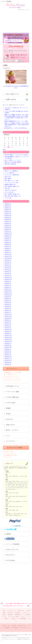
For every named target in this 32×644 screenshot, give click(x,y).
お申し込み (12, 25)
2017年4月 (8, 270)
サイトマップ (9, 457)
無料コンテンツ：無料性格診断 (19, 619)
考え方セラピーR (22, 626)
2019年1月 (8, 231)
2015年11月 (8, 293)
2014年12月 (8, 314)
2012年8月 (8, 365)
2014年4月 (8, 330)
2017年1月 (8, 276)
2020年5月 (8, 206)
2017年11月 (8, 256)
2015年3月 (8, 309)
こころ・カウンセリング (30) (11, 183)
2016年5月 (8, 287)
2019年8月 (8, 220)
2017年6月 (8, 266)
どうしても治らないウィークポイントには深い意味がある (16, 86)
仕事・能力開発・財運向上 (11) (12, 186)
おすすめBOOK (15, 628)
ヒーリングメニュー (11, 611)
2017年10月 (8, 258)
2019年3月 (8, 227)
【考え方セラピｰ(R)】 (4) (10, 190)
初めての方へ (21, 611)
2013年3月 (8, 351)
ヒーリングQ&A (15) (9, 173)
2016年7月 (8, 285)
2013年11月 (8, 339)
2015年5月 (8, 305)
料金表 (4, 25)
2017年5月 (8, 268)
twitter (4, 626)
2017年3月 (8, 272)
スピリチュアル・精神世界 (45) (12, 175)
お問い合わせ (20, 25)
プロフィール (20, 15)
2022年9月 (8, 204)
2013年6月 (8, 349)
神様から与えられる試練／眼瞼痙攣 (13, 162)
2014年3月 (8, 332)
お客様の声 (12, 15)
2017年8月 (8, 262)
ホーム (16, 88)
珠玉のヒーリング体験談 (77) (11, 171)
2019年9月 (8, 218)
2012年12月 (8, 357)
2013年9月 (8, 343)
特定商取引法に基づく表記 (11, 636)
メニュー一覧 (28, 15)
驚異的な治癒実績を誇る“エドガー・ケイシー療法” (16, 121)
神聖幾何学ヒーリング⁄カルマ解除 (13, 372)
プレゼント (23, 617)
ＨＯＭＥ (4, 15)
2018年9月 (8, 237)
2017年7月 (8, 264)
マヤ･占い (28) (8, 198)
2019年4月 (8, 225)
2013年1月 (8, 355)
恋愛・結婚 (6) (8, 179)
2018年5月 (8, 245)
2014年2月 (8, 334)
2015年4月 (8, 307)
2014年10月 (8, 318)
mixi (9, 626)
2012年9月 (8, 363)
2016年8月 (8, 283)
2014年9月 (8, 320)
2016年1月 (8, 289)
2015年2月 (8, 310)
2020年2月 (8, 212)
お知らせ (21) (8, 177)
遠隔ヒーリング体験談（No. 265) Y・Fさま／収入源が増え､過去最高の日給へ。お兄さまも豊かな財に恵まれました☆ (17, 125)
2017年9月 (8, 260)
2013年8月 (8, 345)
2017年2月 (8, 274)
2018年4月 (8, 247)
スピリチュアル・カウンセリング (13, 380)
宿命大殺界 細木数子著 (10, 164)
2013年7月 (8, 347)
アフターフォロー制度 (13, 617)
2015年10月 (8, 295)
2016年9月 (8, 281)
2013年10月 (8, 341)
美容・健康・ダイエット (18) (11, 181)
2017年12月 (8, 254)
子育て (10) (7, 188)
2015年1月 (8, 312)
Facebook (14, 626)
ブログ (28, 25)
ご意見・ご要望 (9, 451)
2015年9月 (8, 297)
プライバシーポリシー (11, 453)
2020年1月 (8, 214)
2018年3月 (8, 249)
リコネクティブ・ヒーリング (12, 376)
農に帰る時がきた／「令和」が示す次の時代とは (16, 128)
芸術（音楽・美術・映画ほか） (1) (13, 196)
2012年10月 (8, 361)
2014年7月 (8, 324)
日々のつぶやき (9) (9, 192)
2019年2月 (8, 229)
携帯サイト (7, 619)
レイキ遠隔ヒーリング (11, 374)
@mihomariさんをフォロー (24, 10)
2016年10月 (8, 279)
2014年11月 (8, 316)
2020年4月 (8, 208)
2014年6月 (8, 326)
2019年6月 (8, 223)
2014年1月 (8, 336)
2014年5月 (8, 328)
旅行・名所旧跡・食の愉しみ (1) (12, 194)
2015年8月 (8, 299)
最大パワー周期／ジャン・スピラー (13, 160)
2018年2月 (8, 250)
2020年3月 (8, 210)
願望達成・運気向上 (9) (10, 184)
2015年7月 (8, 301)
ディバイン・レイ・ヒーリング (13, 378)
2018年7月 (8, 241)
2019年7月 (8, 221)
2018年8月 (8, 239)
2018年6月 (8, 243)
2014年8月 (8, 322)
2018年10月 (8, 235)
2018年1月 (8, 252)
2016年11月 (8, 278)
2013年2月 (8, 353)
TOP (4, 611)
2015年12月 (8, 291)
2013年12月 (8, 338)
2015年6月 (8, 303)
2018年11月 (8, 233)
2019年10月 (8, 216)
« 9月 (4, 149)
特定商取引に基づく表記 (11, 455)
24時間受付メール (19, 615)
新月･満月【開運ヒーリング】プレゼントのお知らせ (17, 155)
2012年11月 (8, 359)
